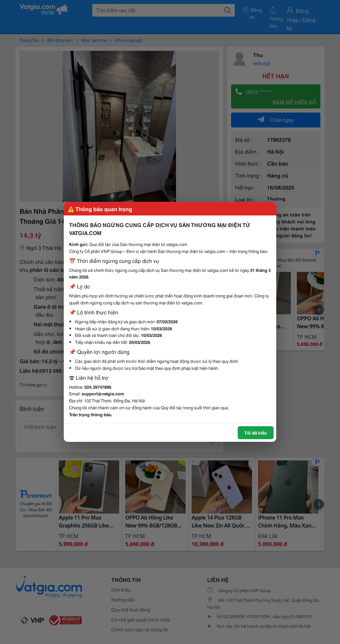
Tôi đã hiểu (256, 433)
